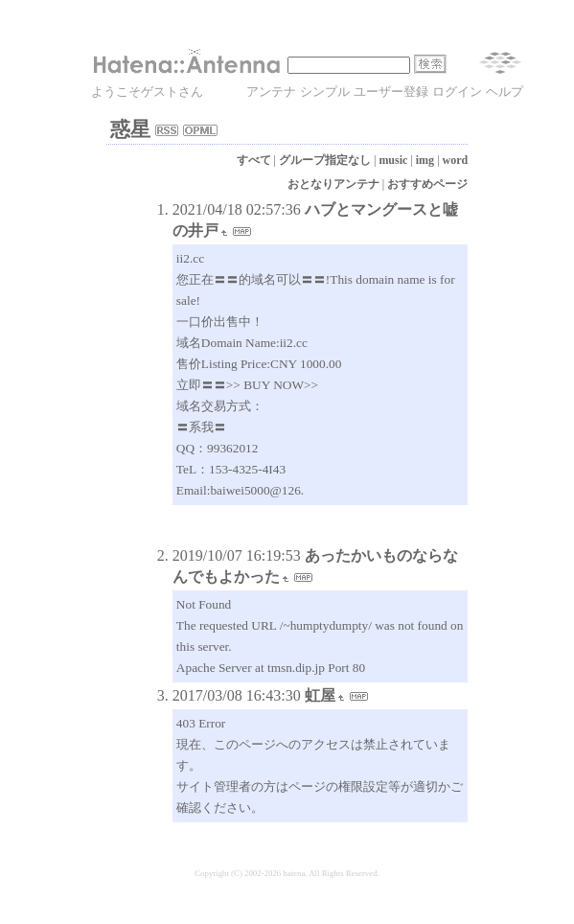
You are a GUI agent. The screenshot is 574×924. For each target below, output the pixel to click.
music (393, 160)
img (425, 160)
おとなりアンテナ (333, 184)
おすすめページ (427, 184)
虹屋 (320, 695)
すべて (254, 160)
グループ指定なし (325, 160)
